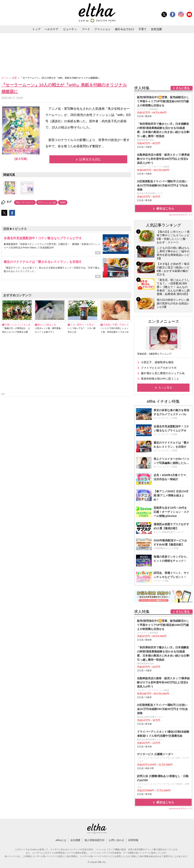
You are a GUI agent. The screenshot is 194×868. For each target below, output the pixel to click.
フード (86, 29)
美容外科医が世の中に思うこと (160, 379)
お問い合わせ (117, 840)
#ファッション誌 (47, 202)
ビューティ (70, 29)
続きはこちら (165, 208)
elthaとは (61, 840)
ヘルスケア (52, 29)
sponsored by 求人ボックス (181, 215)
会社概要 (75, 840)
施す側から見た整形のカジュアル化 (163, 373)
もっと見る (165, 387)
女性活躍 (156, 29)
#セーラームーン (25, 202)
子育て (142, 29)
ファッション (102, 29)
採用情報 (133, 840)
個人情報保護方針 (95, 840)
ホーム (5, 78)
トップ (36, 29)
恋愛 (15, 78)
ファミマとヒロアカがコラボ (159, 368)
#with (63, 202)
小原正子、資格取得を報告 (157, 362)
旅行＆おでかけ (125, 29)
